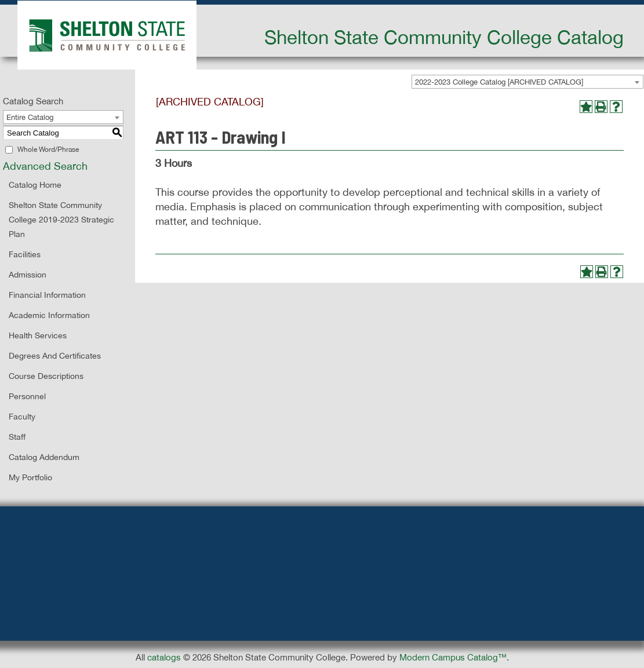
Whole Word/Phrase (48, 149)
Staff (17, 437)
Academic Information (49, 315)
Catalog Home (35, 185)
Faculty (22, 417)
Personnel (27, 396)
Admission (28, 275)
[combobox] (527, 82)
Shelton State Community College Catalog (444, 37)
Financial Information (47, 295)
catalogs (164, 657)
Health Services (38, 335)
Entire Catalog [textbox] (30, 117)
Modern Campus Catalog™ (453, 657)
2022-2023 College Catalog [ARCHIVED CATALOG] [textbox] (499, 82)
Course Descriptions (46, 376)
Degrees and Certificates (55, 356)
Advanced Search (45, 166)
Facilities (25, 254)
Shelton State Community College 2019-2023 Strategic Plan (61, 220)
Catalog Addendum (44, 457)
